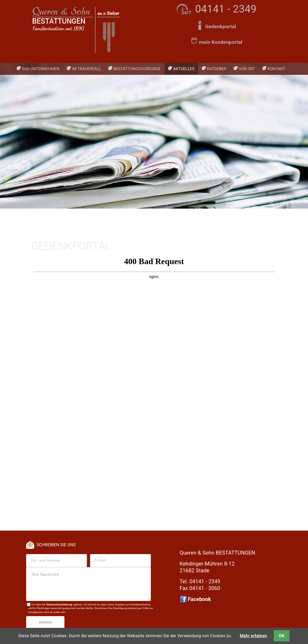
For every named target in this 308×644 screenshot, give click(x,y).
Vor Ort (247, 69)
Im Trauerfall (87, 69)
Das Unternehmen (41, 69)
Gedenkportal (221, 26)
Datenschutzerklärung (59, 604)
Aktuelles (184, 69)
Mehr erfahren (253, 636)
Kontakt (276, 69)
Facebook (199, 599)
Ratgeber (217, 69)
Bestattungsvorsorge (137, 69)
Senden (45, 622)
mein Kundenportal (221, 42)
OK (282, 636)
